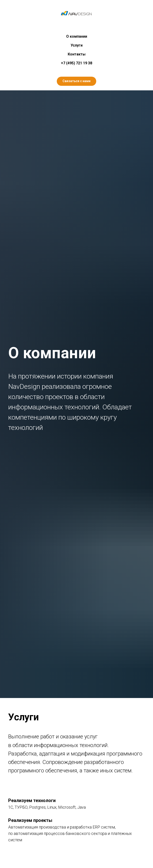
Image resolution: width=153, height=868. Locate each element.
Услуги (77, 45)
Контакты (77, 54)
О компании (77, 36)
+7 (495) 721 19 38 (76, 63)
